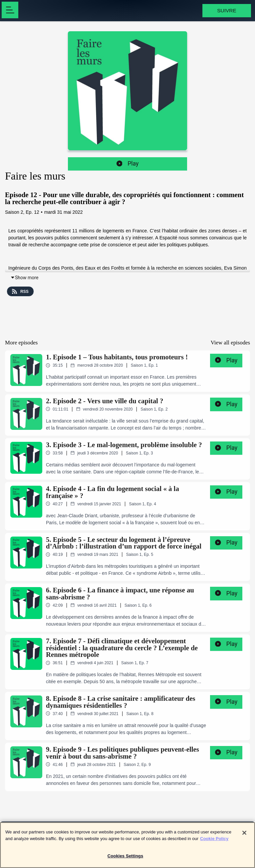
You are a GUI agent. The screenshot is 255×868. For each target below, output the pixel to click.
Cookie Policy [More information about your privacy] (214, 842)
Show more (24, 278)
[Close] (244, 836)
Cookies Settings (126, 859)
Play (128, 164)
